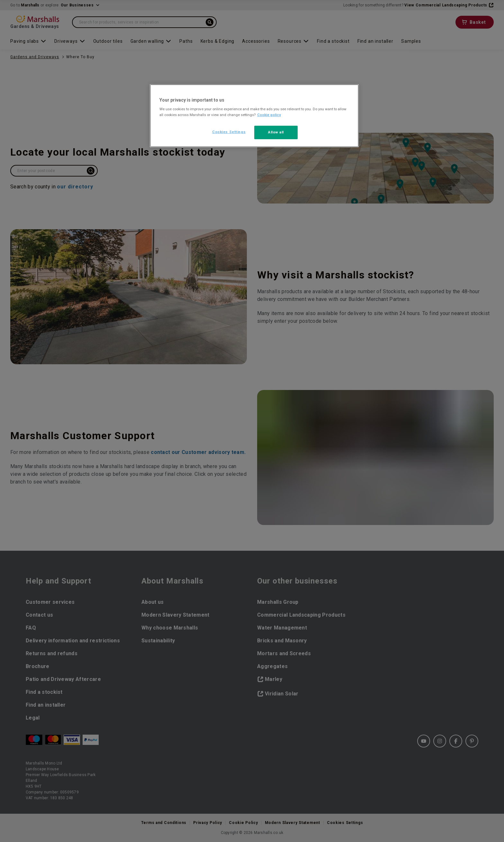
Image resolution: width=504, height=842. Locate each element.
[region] (254, 116)
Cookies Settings (229, 132)
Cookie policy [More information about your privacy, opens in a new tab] (269, 115)
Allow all (276, 132)
